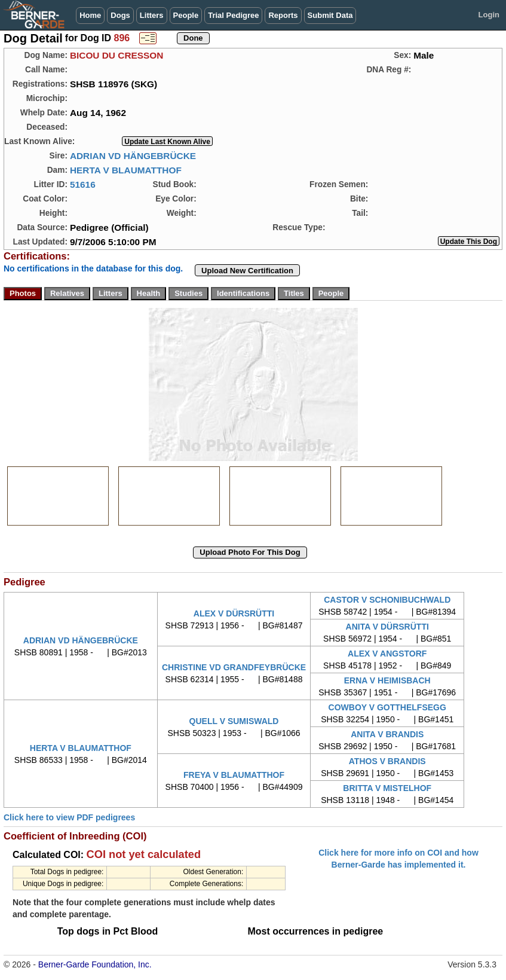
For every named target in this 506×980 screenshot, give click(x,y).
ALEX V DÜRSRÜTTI (234, 613)
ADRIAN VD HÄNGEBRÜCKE (133, 156)
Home (90, 15)
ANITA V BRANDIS (387, 734)
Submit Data (330, 15)
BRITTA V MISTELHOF (387, 788)
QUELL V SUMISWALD (234, 721)
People (186, 15)
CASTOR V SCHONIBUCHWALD (387, 600)
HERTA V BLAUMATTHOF (126, 170)
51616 (83, 184)
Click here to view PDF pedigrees (69, 817)
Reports (283, 15)
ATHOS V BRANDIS (387, 761)
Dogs (120, 15)
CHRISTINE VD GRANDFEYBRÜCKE (234, 667)
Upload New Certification (247, 271)
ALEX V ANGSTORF (387, 654)
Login (489, 15)
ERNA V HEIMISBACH (387, 680)
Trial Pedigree (233, 15)
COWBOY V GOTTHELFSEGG (387, 707)
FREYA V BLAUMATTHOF (234, 775)
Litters (152, 15)
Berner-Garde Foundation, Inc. (95, 964)
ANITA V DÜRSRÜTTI (387, 627)
